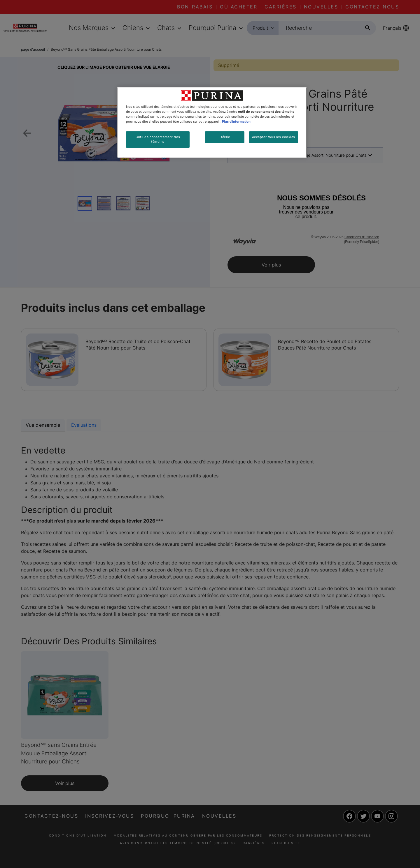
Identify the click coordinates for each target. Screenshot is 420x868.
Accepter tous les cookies (274, 137)
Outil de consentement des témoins (158, 139)
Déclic (225, 137)
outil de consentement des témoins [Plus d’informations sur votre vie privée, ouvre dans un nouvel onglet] (266, 112)
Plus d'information (236, 121)
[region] (212, 122)
